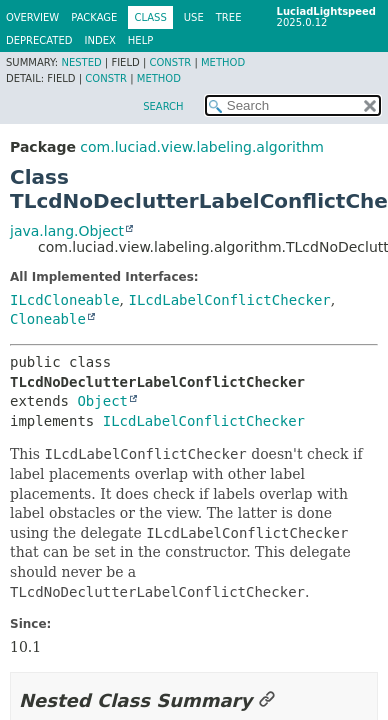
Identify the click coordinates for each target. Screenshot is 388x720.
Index (100, 40)
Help (140, 40)
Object (102, 401)
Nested (81, 62)
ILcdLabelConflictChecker (229, 300)
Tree (229, 17)
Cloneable (48, 319)
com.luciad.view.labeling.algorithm (202, 147)
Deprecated (39, 40)
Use (194, 17)
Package (94, 17)
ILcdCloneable (65, 300)
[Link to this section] (267, 700)
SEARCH (163, 106)
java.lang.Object (67, 231)
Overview (32, 17)
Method (223, 62)
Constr (170, 62)
